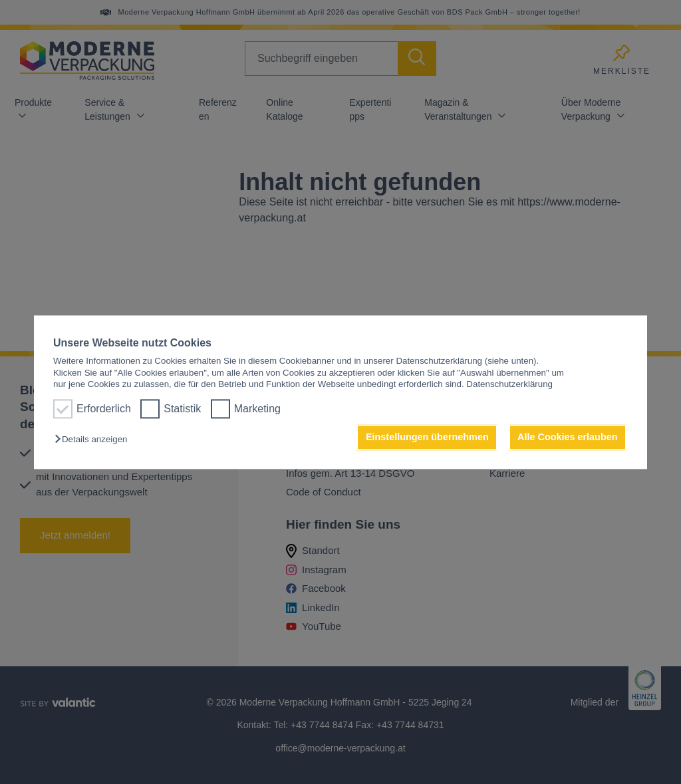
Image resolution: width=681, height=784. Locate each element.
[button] (94, 440)
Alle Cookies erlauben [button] (567, 438)
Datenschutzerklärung (509, 384)
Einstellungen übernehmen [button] (427, 438)
